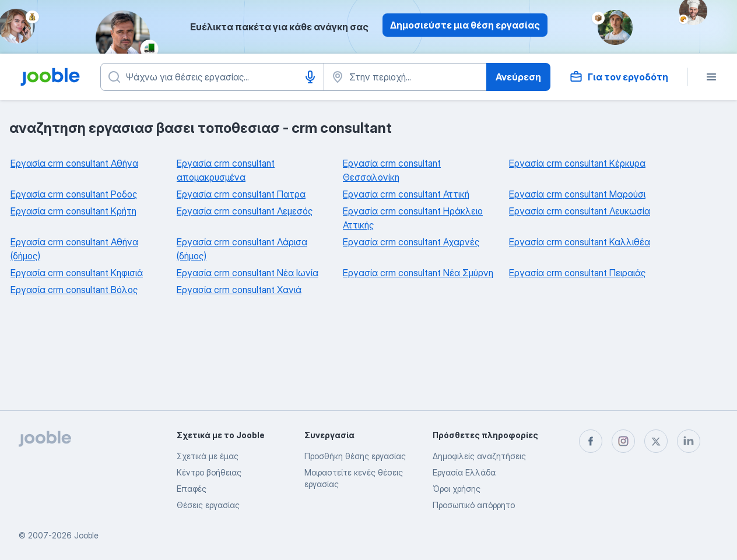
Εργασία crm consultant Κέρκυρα (577, 163)
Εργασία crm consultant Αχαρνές (411, 242)
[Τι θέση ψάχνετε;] (212, 77)
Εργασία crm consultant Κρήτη (73, 211)
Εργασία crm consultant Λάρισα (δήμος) (242, 249)
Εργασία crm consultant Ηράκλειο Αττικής (413, 218)
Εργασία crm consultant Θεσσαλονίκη (392, 170)
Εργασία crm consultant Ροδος (74, 194)
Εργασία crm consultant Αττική (406, 194)
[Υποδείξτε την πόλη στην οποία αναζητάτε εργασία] (405, 77)
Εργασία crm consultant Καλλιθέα (580, 242)
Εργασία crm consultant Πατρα (241, 194)
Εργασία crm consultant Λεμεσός (245, 211)
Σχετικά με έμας (208, 456)
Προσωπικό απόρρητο (474, 505)
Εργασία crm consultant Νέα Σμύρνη (418, 273)
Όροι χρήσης (457, 489)
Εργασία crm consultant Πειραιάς (577, 273)
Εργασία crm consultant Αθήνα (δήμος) (74, 249)
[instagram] (623, 441)
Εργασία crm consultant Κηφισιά (77, 273)
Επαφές (192, 489)
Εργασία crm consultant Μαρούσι (577, 194)
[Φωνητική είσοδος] (310, 77)
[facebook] (591, 441)
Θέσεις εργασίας (208, 505)
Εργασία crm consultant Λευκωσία (580, 211)
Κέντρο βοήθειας (209, 472)
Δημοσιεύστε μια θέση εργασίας (465, 25)
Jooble (86, 535)
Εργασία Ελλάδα (464, 472)
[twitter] (656, 441)
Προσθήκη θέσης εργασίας (355, 456)
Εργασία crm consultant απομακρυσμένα (226, 170)
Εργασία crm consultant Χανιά (239, 290)
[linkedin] (689, 441)
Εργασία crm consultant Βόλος (74, 290)
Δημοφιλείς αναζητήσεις (479, 456)
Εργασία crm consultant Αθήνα (74, 163)
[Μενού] (711, 77)
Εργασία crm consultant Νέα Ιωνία (248, 273)
